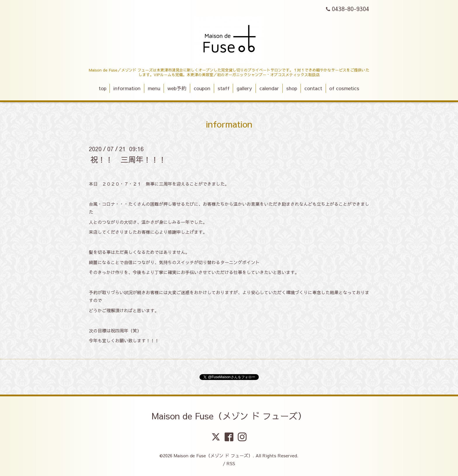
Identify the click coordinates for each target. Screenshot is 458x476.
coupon (202, 88)
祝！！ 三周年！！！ (128, 159)
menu (154, 88)
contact (313, 88)
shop (292, 88)
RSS (231, 463)
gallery (244, 88)
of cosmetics (344, 88)
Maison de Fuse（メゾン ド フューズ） (229, 416)
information (127, 88)
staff (224, 88)
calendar (269, 88)
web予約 (177, 88)
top (103, 88)
